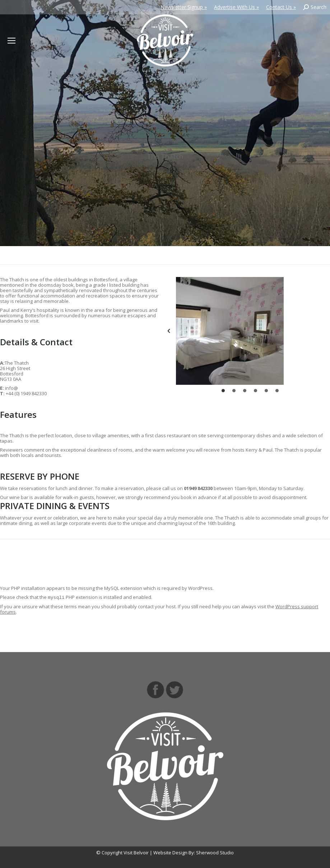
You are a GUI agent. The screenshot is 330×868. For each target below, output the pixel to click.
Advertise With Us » (236, 7)
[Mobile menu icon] (11, 41)
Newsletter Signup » (184, 7)
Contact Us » (281, 7)
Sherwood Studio (215, 853)
